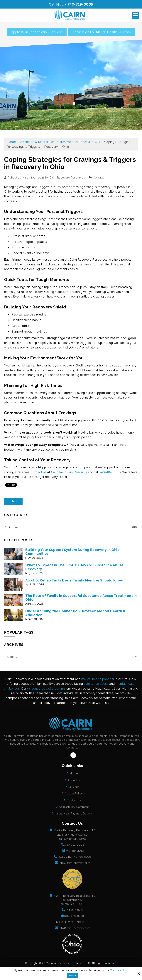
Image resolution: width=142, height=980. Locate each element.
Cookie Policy (119, 970)
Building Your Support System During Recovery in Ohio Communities (72, 552)
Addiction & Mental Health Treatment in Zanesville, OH (60, 142)
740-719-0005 (80, 4)
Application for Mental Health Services (102, 32)
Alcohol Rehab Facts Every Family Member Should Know (74, 580)
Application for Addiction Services (37, 32)
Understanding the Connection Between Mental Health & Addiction (75, 613)
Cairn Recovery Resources (67, 177)
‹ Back (13, 501)
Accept (72, 976)
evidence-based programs (46, 689)
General (98, 177)
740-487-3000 (110, 472)
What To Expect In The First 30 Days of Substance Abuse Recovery (74, 567)
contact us (39, 472)
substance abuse (96, 684)
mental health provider (98, 679)
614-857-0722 (75, 910)
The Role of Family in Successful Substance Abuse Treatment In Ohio (81, 598)
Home (11, 142)
